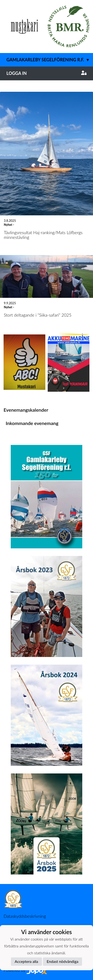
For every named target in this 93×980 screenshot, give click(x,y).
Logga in (46, 73)
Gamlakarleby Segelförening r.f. (50, 60)
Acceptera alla (26, 961)
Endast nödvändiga (63, 961)
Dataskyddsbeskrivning (25, 916)
